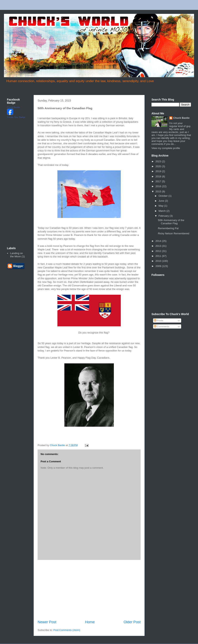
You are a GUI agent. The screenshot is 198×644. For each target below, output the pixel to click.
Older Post (132, 622)
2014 (159, 241)
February (164, 216)
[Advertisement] (19, 182)
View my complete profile (166, 148)
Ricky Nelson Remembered (173, 233)
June (162, 201)
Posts (159, 321)
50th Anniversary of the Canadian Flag (171, 222)
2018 (159, 176)
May (161, 206)
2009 (159, 266)
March (163, 211)
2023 (159, 161)
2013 (159, 246)
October (164, 196)
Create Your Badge (16, 117)
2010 (159, 261)
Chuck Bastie (13, 107)
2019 (159, 171)
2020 (159, 166)
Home (90, 622)
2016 (159, 186)
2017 (159, 181)
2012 (159, 251)
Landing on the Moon (16, 255)
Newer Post (47, 622)
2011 (159, 256)
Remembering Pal (168, 228)
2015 (159, 191)
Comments (162, 326)
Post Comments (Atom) (67, 630)
